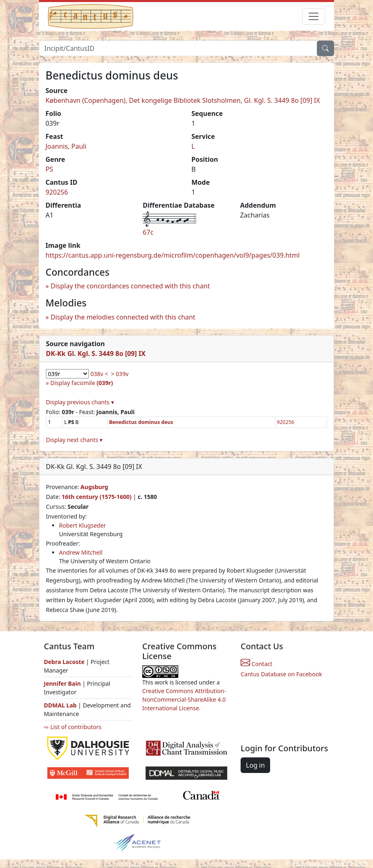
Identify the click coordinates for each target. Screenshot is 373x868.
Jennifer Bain (63, 683)
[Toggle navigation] (314, 16)
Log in (255, 765)
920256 (57, 192)
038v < (99, 374)
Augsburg (94, 487)
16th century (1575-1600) (97, 497)
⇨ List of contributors (73, 727)
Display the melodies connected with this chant (123, 317)
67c (148, 232)
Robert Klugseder (83, 525)
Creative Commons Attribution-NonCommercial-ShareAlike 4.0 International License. (184, 699)
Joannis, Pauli (66, 146)
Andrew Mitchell (81, 552)
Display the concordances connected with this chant (130, 286)
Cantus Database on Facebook (281, 674)
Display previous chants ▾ (80, 402)
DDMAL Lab (60, 705)
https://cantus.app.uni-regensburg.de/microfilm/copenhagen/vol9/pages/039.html (173, 255)
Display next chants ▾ (74, 440)
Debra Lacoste (64, 662)
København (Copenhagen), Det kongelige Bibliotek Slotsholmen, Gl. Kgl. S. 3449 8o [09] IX (183, 100)
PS (49, 169)
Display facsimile (82, 383)
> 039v (120, 374)
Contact (256, 664)
